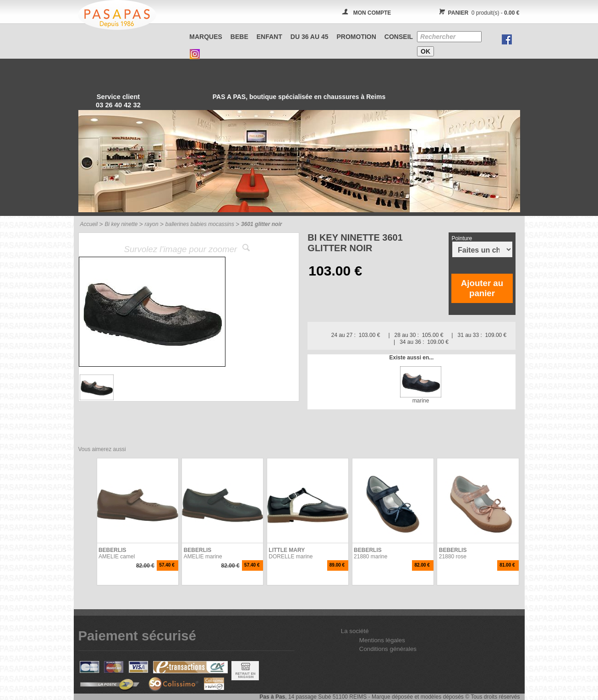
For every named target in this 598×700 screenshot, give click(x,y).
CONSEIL (399, 37)
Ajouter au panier (482, 288)
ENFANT (269, 37)
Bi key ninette (121, 224)
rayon (152, 224)
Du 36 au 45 (310, 37)
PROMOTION (357, 37)
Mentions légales (382, 640)
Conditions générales (388, 649)
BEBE (239, 37)
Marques (206, 37)
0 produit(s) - (478, 13)
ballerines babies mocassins (200, 224)
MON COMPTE (372, 13)
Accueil (89, 224)
